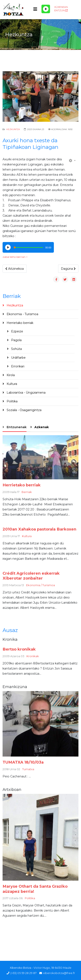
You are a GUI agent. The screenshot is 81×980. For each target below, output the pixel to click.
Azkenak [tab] (41, 427)
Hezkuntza (13, 129)
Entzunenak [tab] (16, 427)
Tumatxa (28, 769)
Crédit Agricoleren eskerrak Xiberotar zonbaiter (31, 576)
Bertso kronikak (19, 649)
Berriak (27, 492)
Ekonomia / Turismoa (40, 585)
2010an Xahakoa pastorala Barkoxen (39, 529)
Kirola (10, 375)
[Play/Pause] (46, 9)
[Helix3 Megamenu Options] (35, 9)
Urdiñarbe (18, 358)
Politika (12, 401)
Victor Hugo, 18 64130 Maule (52, 968)
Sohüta (16, 349)
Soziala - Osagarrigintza (24, 410)
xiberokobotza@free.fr (59, 973)
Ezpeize (17, 331)
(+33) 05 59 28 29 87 (24, 973)
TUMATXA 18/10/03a (23, 762)
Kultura (11, 384)
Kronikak (33, 656)
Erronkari (17, 366)
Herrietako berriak (20, 323)
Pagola (16, 340)
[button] (9, 97)
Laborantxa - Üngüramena (26, 393)
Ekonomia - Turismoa (22, 314)
